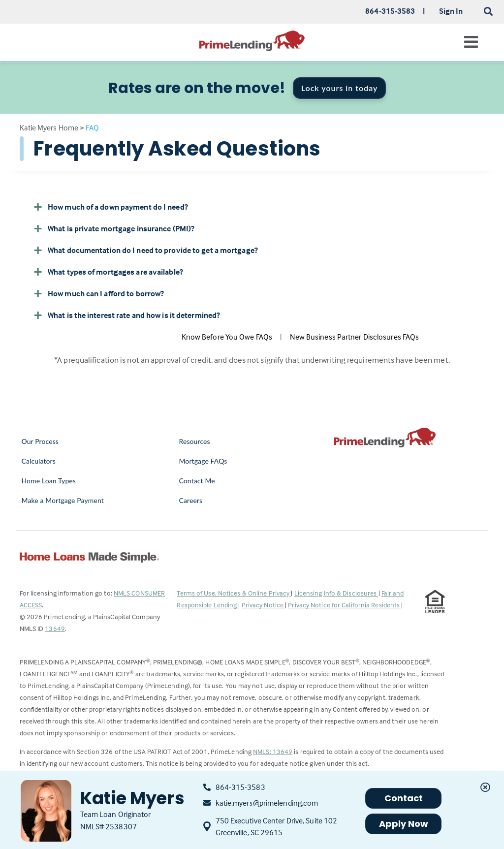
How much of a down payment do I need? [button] (110, 207)
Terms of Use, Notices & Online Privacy (234, 593)
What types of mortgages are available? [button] (108, 272)
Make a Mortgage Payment (63, 500)
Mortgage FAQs (203, 461)
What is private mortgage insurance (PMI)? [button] (114, 228)
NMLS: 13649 (273, 751)
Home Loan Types (49, 481)
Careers (190, 500)
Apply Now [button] (404, 824)
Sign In (451, 11)
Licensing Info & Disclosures (336, 593)
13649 (55, 628)
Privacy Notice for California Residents (345, 605)
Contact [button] (404, 798)
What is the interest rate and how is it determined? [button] (126, 315)
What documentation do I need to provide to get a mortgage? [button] (145, 250)
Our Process (40, 441)
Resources (194, 441)
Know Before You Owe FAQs (227, 337)
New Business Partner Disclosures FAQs (355, 337)
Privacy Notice (264, 605)
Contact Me (197, 481)
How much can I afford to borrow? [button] (98, 293)
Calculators (39, 461)
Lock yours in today (340, 88)
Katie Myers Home (49, 127)
